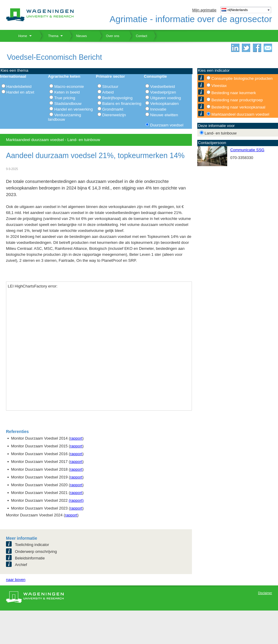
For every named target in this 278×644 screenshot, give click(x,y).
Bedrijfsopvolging (117, 98)
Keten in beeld (67, 92)
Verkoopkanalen (164, 104)
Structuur (110, 87)
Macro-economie (69, 87)
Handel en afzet (20, 92)
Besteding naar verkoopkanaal (238, 107)
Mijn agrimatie (204, 10)
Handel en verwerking (73, 109)
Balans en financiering (122, 104)
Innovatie (158, 109)
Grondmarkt (113, 109)
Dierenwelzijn (114, 115)
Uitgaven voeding (165, 98)
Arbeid (108, 92)
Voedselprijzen (163, 92)
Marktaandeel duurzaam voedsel (240, 114)
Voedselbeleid (162, 87)
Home (20, 36)
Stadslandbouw (68, 104)
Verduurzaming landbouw (64, 117)
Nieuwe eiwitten (164, 115)
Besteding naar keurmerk (234, 93)
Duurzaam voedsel (167, 125)
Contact (138, 36)
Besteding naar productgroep (237, 100)
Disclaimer (265, 593)
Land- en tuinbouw (220, 133)
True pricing (65, 98)
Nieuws (78, 36)
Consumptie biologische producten (242, 78)
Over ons (109, 36)
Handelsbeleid (19, 87)
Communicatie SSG (247, 150)
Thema (51, 36)
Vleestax (219, 86)
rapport (76, 438)
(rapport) (76, 500)
